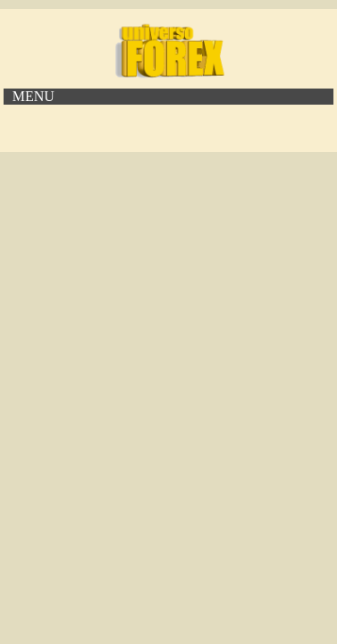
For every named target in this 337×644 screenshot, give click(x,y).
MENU (34, 96)
